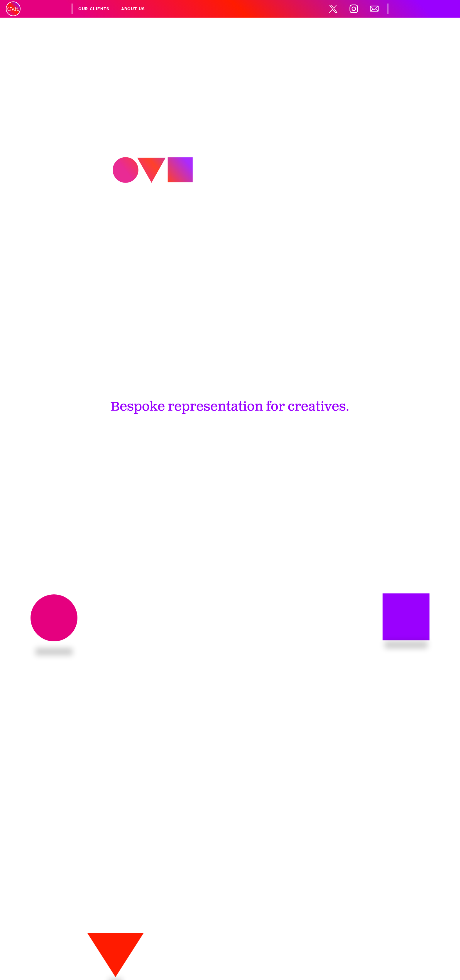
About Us (133, 9)
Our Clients (94, 9)
